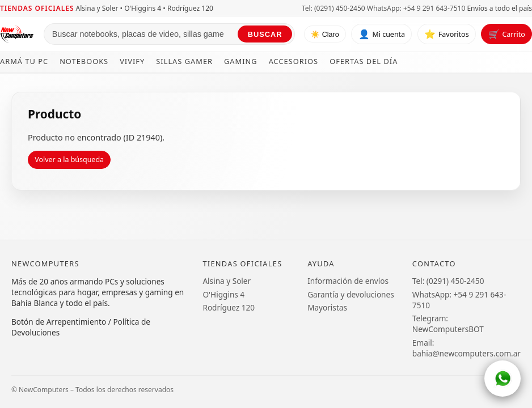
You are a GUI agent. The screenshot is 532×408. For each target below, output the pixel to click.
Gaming (241, 61)
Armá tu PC (24, 61)
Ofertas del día (364, 61)
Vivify (132, 61)
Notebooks (84, 61)
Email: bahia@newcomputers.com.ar (466, 348)
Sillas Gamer (184, 61)
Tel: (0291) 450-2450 (333, 8)
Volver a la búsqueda (69, 160)
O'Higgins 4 (223, 294)
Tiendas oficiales (37, 8)
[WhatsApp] (503, 379)
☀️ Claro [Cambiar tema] (325, 35)
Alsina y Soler (227, 281)
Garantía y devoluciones (351, 294)
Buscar (265, 34)
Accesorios (294, 61)
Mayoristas (327, 307)
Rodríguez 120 (229, 307)
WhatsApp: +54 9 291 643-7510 (416, 8)
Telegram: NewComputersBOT (448, 324)
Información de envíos (348, 281)
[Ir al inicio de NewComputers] (17, 34)
